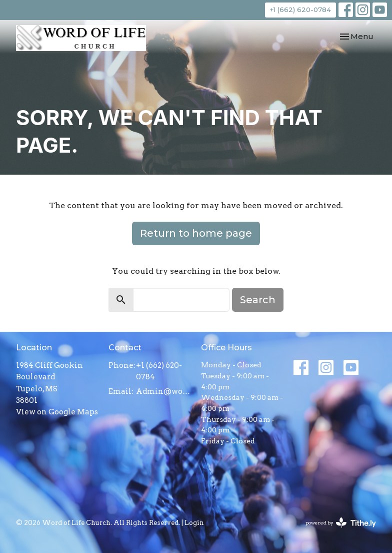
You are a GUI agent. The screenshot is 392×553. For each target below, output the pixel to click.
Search (258, 300)
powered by (341, 523)
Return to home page (196, 233)
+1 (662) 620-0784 (300, 10)
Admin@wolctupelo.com (163, 391)
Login (194, 523)
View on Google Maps (57, 412)
